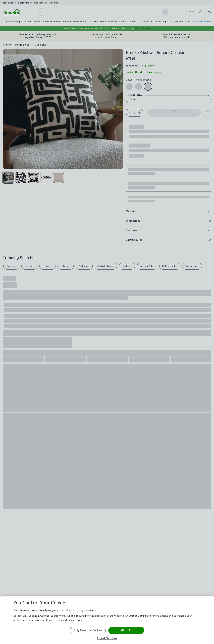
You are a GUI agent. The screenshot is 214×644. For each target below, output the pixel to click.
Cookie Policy (54, 620)
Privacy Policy (75, 620)
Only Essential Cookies (88, 630)
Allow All (126, 630)
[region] (107, 620)
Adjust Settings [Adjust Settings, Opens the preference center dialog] (107, 638)
